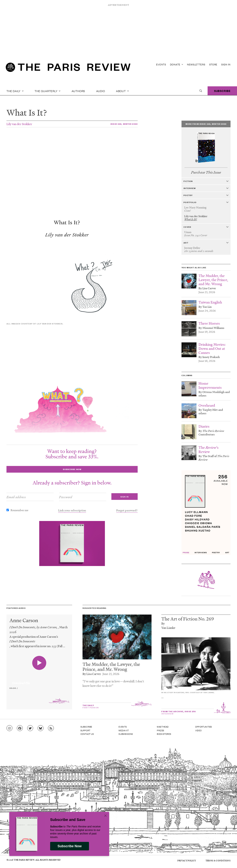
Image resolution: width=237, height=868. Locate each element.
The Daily (15, 91)
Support (85, 730)
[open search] (201, 91)
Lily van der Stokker (19, 124)
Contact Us (87, 734)
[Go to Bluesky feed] (41, 728)
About (122, 91)
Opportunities (204, 727)
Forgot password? (127, 510)
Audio (101, 91)
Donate (177, 64)
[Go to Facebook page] (20, 728)
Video (198, 730)
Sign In (226, 64)
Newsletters (196, 64)
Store (213, 64)
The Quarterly (48, 91)
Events (161, 64)
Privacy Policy (187, 860)
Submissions (126, 734)
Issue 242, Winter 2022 (124, 124)
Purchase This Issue (206, 172)
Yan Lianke (168, 628)
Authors (78, 91)
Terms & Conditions (218, 860)
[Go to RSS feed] (51, 728)
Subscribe (222, 91)
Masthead (163, 727)
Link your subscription (72, 510)
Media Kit (124, 730)
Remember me (19, 510)
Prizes (161, 730)
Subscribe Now (70, 846)
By (163, 623)
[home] (68, 69)
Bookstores (164, 734)
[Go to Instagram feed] (9, 728)
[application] (39, 681)
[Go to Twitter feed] (30, 728)
